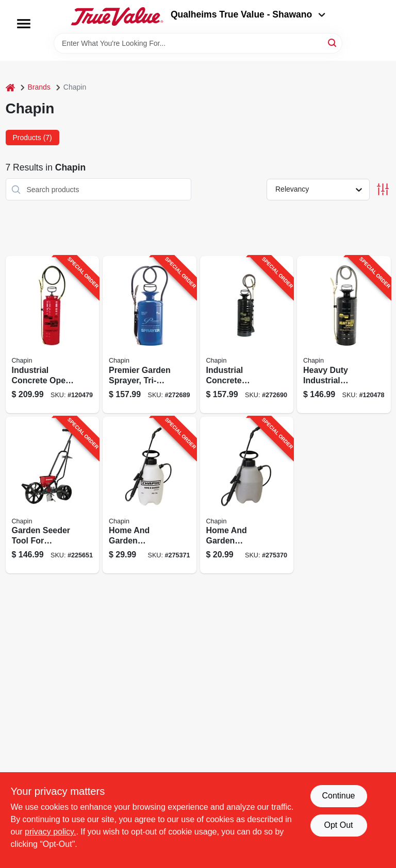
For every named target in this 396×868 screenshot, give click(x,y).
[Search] (333, 42)
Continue (338, 796)
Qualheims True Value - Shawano (248, 14)
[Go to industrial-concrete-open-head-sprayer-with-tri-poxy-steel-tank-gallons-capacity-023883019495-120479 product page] (53, 335)
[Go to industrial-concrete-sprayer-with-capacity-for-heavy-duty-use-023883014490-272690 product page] (247, 335)
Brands (39, 87)
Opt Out (338, 825)
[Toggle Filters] (383, 189)
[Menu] (24, 24)
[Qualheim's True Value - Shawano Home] (117, 16)
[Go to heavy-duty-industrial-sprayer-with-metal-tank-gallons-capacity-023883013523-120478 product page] (344, 335)
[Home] (10, 87)
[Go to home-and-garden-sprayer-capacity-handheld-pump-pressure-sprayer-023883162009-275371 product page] (150, 495)
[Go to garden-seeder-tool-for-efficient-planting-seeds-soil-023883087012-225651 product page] (53, 495)
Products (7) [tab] (32, 138)
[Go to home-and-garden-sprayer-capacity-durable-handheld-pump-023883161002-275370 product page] (247, 495)
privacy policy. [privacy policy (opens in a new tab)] (50, 832)
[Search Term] (198, 43)
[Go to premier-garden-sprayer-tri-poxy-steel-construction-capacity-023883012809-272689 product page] (150, 335)
